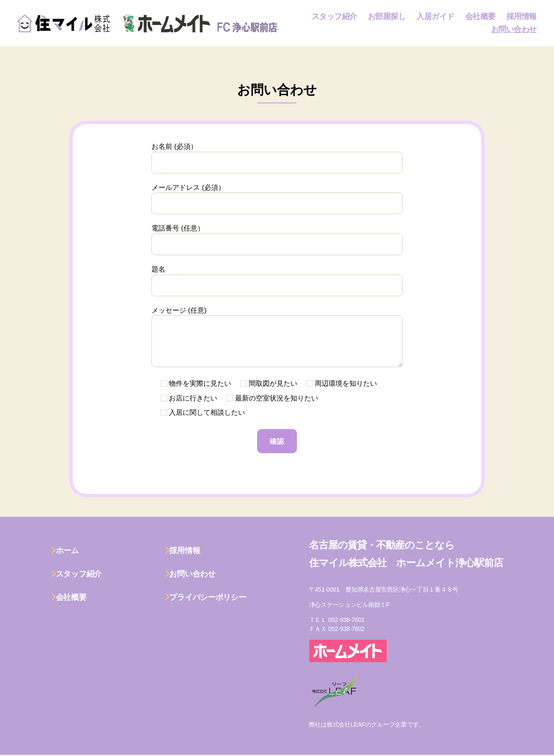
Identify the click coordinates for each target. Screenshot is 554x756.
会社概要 (480, 16)
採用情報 (522, 16)
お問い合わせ (514, 29)
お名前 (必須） (277, 158)
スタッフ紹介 (334, 16)
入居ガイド (435, 16)
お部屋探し (387, 16)
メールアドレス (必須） (277, 199)
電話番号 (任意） (277, 240)
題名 (277, 281)
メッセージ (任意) (277, 337)
